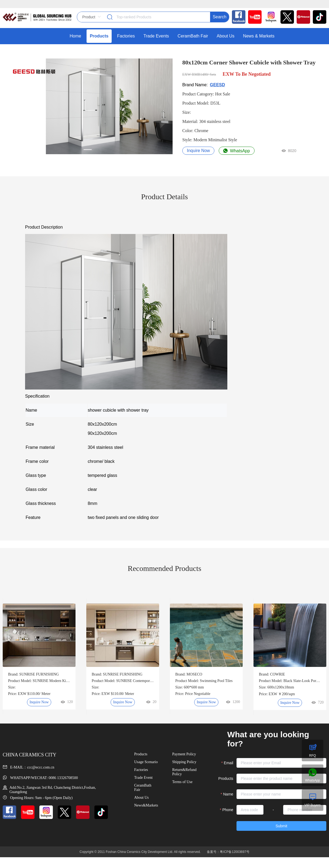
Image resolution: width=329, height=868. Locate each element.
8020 (289, 151)
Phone (228, 810)
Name (228, 794)
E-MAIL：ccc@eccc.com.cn (28, 767)
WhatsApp (237, 151)
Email (229, 763)
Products (226, 779)
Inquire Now (198, 151)
